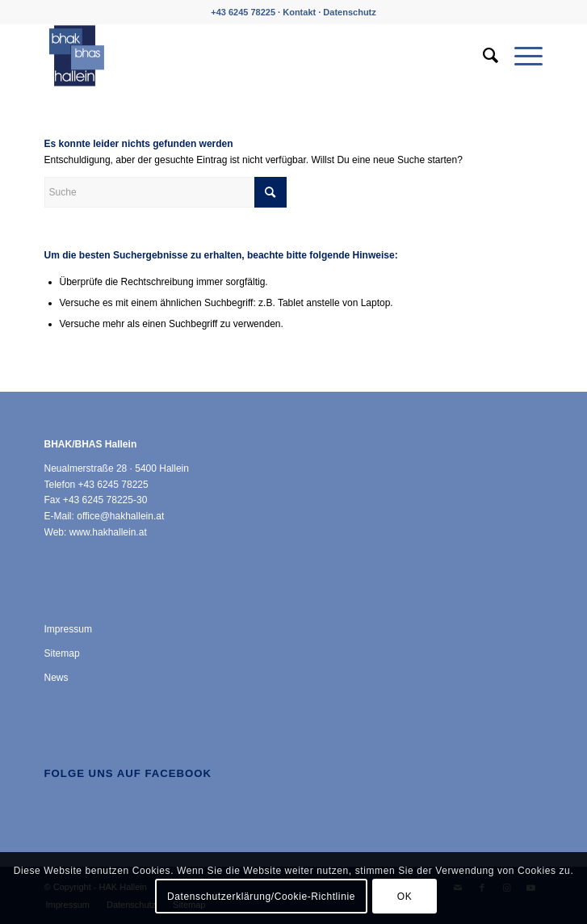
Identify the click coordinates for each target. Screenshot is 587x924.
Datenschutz (349, 12)
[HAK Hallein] (244, 56)
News (57, 678)
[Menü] (520, 56)
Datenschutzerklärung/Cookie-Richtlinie (261, 897)
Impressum (68, 629)
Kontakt (299, 12)
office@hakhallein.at (120, 516)
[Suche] (482, 56)
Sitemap (62, 653)
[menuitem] (482, 56)
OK (405, 897)
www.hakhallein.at (108, 532)
